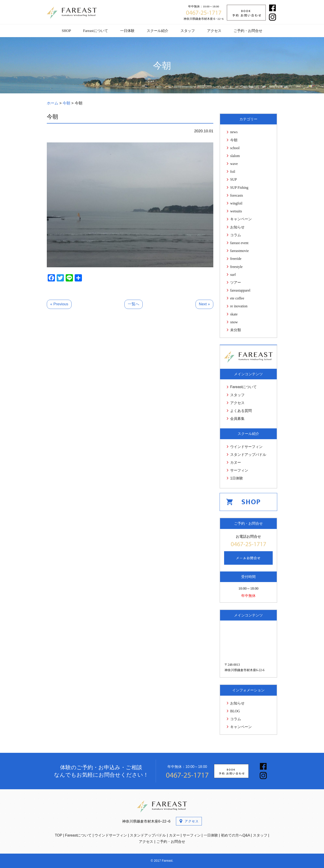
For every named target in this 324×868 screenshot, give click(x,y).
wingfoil (236, 203)
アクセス (214, 31)
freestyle (236, 267)
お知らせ (237, 227)
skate (234, 314)
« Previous (59, 304)
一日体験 (127, 31)
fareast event (239, 243)
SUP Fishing (239, 188)
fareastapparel (240, 290)
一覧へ (134, 304)
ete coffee (237, 298)
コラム (236, 235)
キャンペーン (241, 219)
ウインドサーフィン (246, 447)
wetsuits (236, 211)
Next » (204, 304)
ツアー (236, 282)
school (235, 148)
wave (234, 164)
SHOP (66, 31)
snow (234, 322)
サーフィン (239, 470)
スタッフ (188, 31)
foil (233, 172)
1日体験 (237, 478)
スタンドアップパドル (248, 455)
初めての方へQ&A (235, 835)
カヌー (236, 462)
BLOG (235, 711)
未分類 (236, 330)
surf (233, 275)
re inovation (239, 306)
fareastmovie (240, 251)
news (234, 132)
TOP (58, 835)
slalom (235, 156)
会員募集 (237, 419)
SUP (233, 179)
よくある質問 (241, 411)
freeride (236, 259)
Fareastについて (95, 31)
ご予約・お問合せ (248, 31)
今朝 (234, 140)
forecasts (237, 195)
